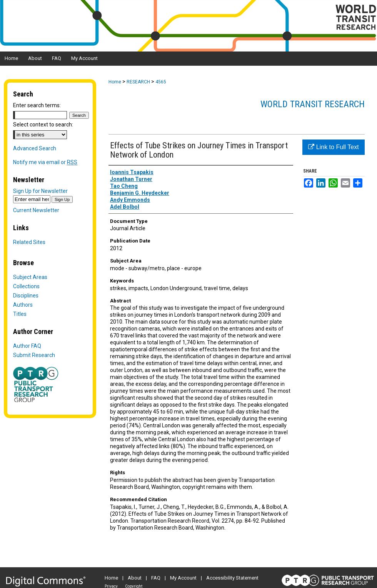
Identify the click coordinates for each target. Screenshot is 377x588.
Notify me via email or (45, 162)
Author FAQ (27, 346)
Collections (26, 286)
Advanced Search (35, 148)
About (135, 578)
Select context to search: (43, 125)
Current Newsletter (36, 210)
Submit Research (34, 355)
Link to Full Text (333, 147)
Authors (23, 305)
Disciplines (26, 296)
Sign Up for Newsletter (40, 191)
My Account (183, 578)
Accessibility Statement (232, 578)
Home (115, 82)
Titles (20, 314)
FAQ (156, 578)
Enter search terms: (37, 105)
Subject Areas (30, 277)
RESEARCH (138, 82)
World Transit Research (313, 104)
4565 (161, 82)
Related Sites (29, 242)
